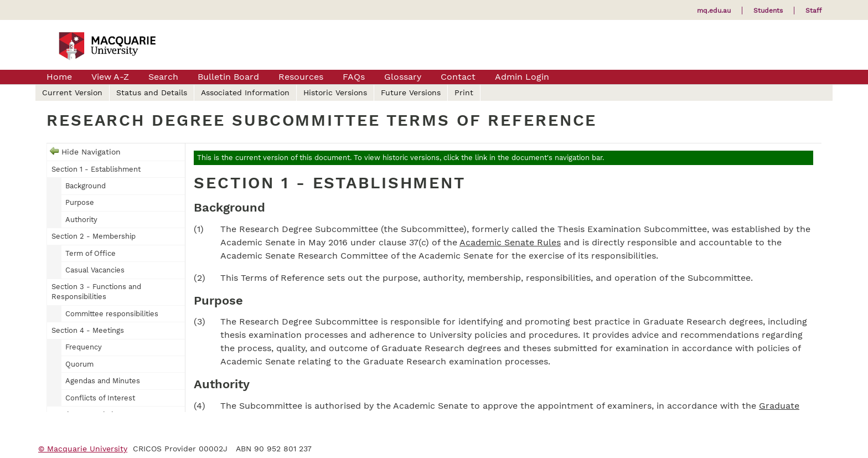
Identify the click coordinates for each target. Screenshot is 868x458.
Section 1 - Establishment (96, 169)
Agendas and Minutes (103, 381)
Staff (813, 11)
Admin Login (522, 77)
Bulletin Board (228, 77)
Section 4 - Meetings (88, 330)
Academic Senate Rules (510, 242)
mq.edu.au (714, 11)
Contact (458, 77)
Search (163, 77)
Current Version (72, 92)
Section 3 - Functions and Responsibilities (96, 292)
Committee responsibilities (112, 314)
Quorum (79, 364)
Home (59, 77)
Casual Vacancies (95, 270)
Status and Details (152, 92)
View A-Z (110, 77)
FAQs (354, 77)
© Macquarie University (83, 449)
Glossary (403, 77)
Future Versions (411, 92)
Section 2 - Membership (94, 236)
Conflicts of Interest (100, 398)
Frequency (84, 347)
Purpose (80, 202)
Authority (81, 220)
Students (768, 11)
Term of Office (91, 253)
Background (86, 186)
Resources (301, 77)
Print (464, 92)
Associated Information (245, 92)
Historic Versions (335, 92)
